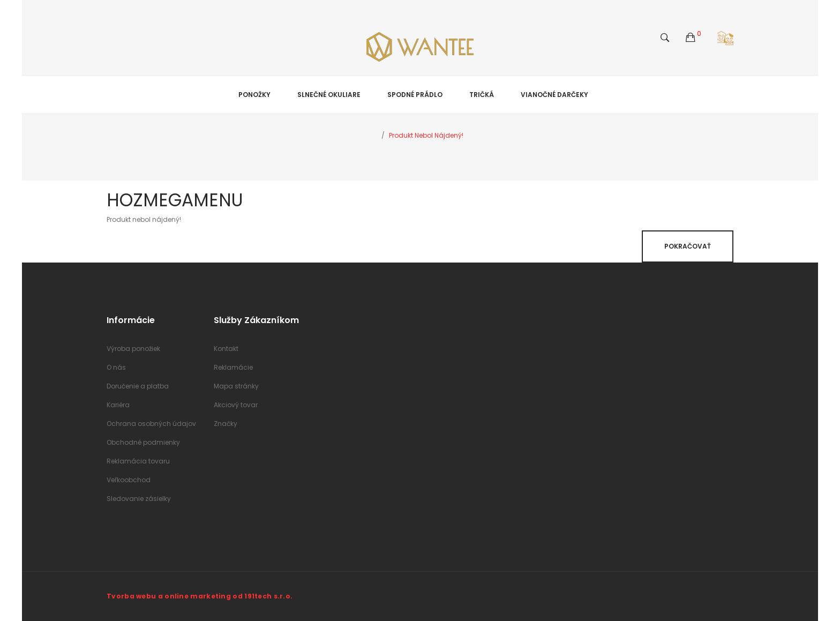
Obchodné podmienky (143, 442)
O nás (116, 367)
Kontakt (226, 349)
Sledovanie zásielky (139, 499)
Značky (226, 424)
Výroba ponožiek (133, 349)
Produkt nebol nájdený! (426, 135)
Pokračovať (688, 246)
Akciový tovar (236, 405)
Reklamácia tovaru (138, 461)
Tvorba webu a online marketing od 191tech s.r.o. (200, 596)
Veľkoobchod (129, 480)
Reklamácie (233, 367)
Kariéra (118, 405)
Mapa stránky (236, 386)
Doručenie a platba (138, 386)
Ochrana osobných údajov (151, 424)
